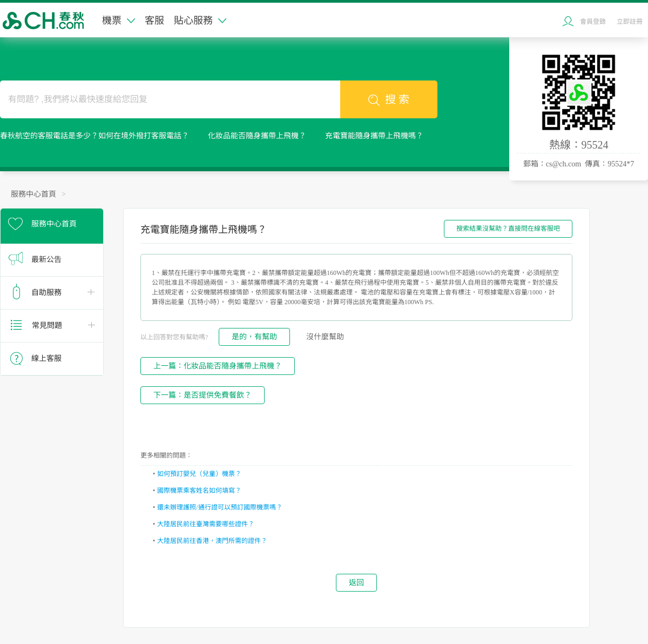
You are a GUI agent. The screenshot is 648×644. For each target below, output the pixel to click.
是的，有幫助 (254, 337)
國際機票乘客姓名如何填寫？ (199, 491)
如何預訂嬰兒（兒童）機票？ (199, 474)
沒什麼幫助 (325, 337)
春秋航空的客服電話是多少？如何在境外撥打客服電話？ (94, 136)
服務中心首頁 (33, 194)
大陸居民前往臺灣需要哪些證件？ (206, 524)
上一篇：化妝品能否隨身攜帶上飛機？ (218, 366)
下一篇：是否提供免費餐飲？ (202, 395)
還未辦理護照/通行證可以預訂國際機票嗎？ (220, 507)
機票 (119, 21)
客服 (154, 21)
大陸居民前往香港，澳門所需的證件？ (212, 541)
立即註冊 (630, 22)
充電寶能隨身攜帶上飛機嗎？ (374, 136)
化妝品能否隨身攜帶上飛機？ (257, 136)
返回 (356, 582)
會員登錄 (593, 22)
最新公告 (46, 260)
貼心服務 (200, 21)
